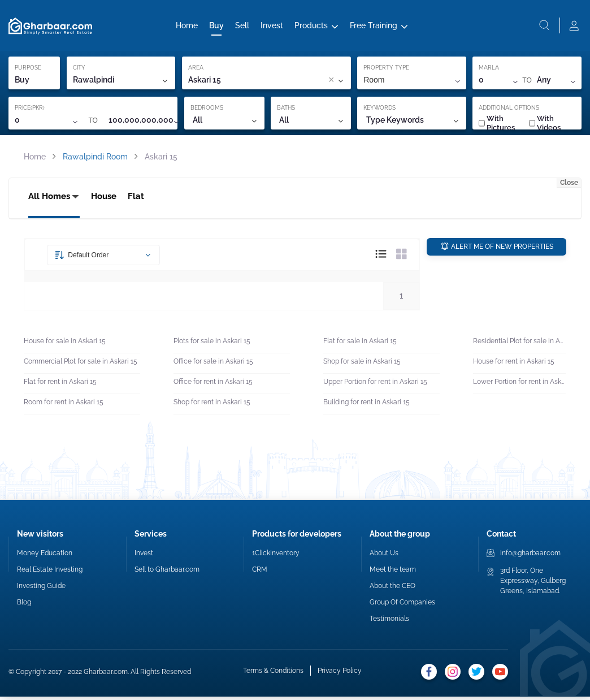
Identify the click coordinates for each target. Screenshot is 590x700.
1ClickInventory (276, 556)
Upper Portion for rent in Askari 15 (375, 386)
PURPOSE (28, 70)
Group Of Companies (402, 606)
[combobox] (277, 83)
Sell (242, 27)
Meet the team (393, 573)
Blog (24, 606)
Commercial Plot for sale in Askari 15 (81, 365)
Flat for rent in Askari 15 (60, 386)
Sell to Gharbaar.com (167, 573)
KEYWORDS (379, 110)
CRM (260, 573)
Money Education (45, 556)
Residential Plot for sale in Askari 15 (519, 345)
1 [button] (401, 299)
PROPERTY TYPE (386, 70)
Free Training (374, 27)
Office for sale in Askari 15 (213, 365)
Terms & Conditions (273, 675)
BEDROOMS (207, 110)
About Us (384, 556)
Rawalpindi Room (95, 159)
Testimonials (389, 622)
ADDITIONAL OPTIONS (509, 110)
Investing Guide (41, 589)
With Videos (545, 125)
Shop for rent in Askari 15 (212, 406)
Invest (272, 27)
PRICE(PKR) (30, 110)
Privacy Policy (340, 675)
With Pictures (497, 125)
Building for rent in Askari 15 (366, 406)
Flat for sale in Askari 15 (360, 345)
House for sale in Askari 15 (65, 345)
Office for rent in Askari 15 (213, 386)
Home (187, 27)
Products (311, 27)
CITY (79, 70)
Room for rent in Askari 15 (64, 406)
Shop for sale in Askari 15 (362, 365)
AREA (196, 70)
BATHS (286, 110)
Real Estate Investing (50, 573)
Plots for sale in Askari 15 (212, 345)
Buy (216, 27)
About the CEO (392, 589)
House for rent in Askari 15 (514, 365)
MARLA (489, 70)
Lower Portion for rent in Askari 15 (519, 386)
